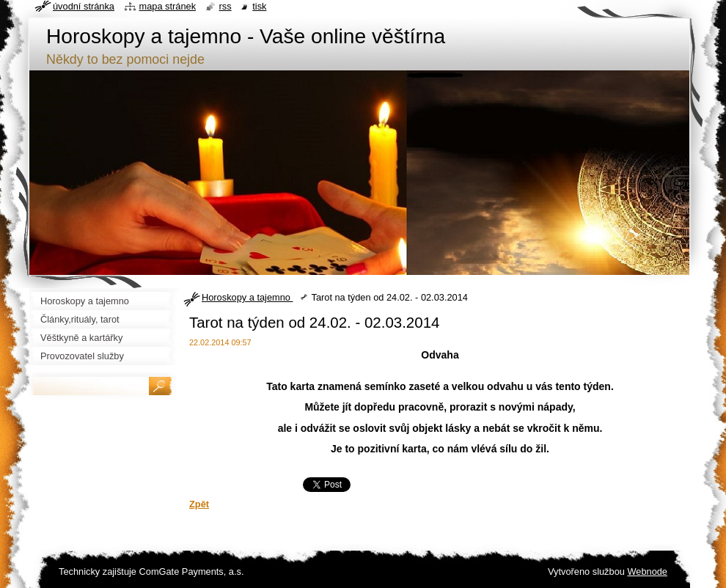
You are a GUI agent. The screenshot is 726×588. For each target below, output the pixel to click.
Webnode (647, 572)
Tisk (259, 6)
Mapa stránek (168, 6)
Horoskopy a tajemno (247, 297)
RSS (225, 6)
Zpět (199, 504)
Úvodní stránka (84, 6)
